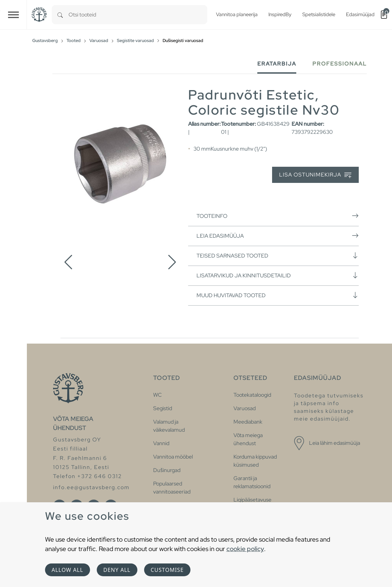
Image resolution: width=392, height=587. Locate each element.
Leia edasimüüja (278, 236)
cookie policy (245, 549)
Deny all (117, 570)
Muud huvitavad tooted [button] (278, 295)
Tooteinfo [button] (278, 216)
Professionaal (340, 64)
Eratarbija (277, 64)
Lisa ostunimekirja (315, 175)
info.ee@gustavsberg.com (91, 487)
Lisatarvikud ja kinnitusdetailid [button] (278, 275)
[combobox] (138, 15)
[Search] (60, 15)
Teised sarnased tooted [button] (278, 256)
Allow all (68, 570)
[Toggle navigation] (13, 15)
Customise (167, 570)
